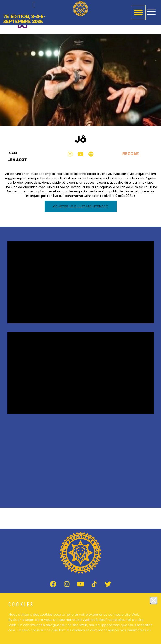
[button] (154, 600)
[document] (80, 322)
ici (149, 630)
